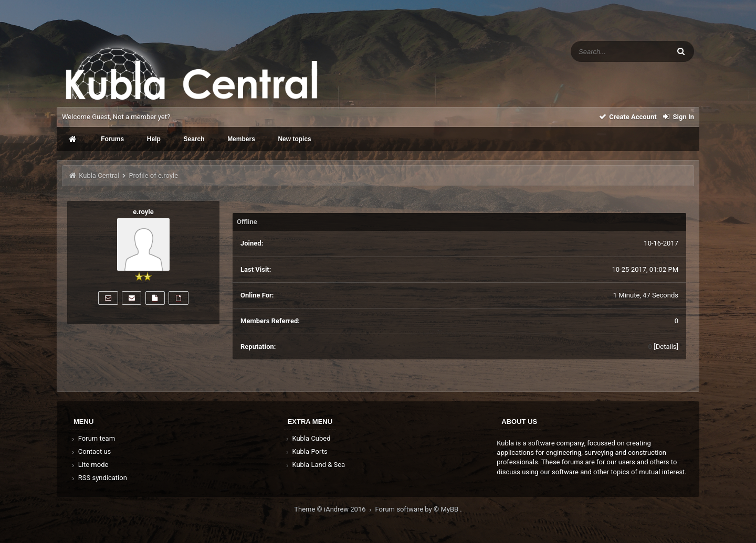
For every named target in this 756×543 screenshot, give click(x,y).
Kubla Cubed (308, 438)
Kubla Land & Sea (315, 465)
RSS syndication (99, 478)
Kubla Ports (306, 451)
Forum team (93, 438)
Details (666, 347)
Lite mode (89, 465)
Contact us (91, 451)
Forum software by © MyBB (418, 509)
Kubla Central (99, 175)
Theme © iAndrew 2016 (334, 509)
